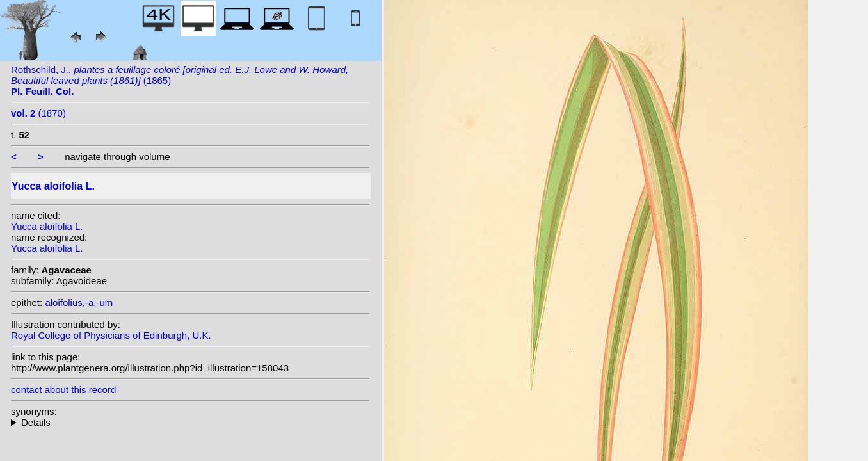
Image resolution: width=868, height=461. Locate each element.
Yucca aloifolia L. (47, 226)
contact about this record (63, 390)
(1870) (38, 113)
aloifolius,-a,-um (79, 303)
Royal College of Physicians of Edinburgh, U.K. (111, 335)
